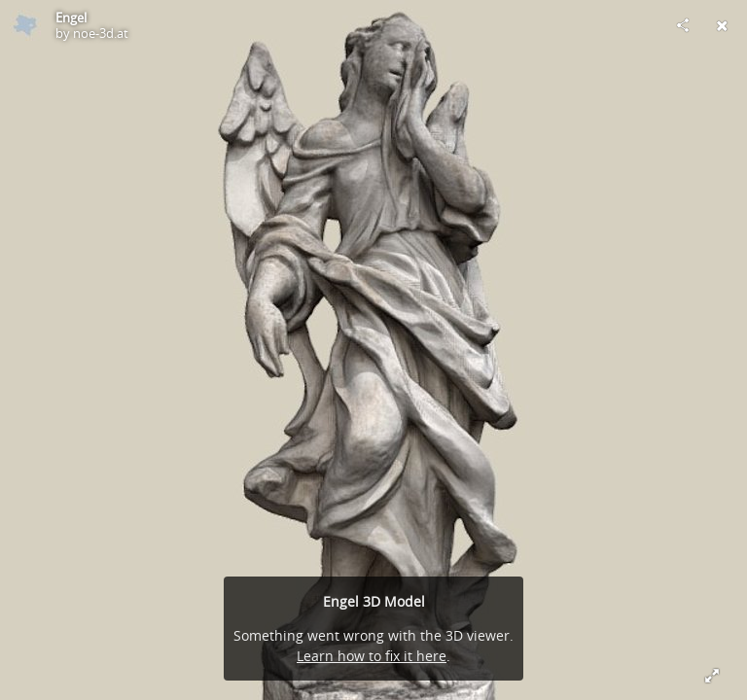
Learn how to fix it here (372, 656)
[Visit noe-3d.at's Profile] (25, 25)
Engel (71, 17)
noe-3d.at (101, 33)
